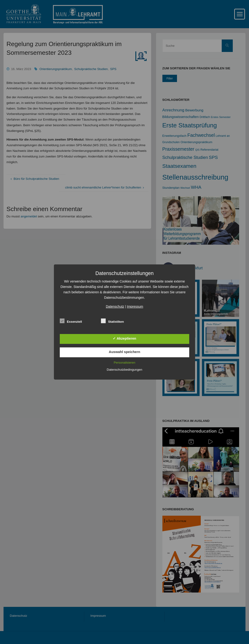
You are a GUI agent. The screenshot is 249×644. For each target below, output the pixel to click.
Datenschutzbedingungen (125, 370)
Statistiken (112, 321)
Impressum (135, 306)
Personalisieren (124, 363)
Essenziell (71, 321)
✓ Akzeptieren (124, 338)
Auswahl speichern (124, 352)
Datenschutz (115, 306)
